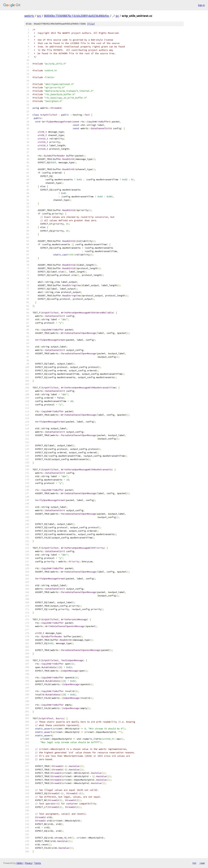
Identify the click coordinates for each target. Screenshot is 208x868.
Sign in (201, 5)
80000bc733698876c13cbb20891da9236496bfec (77, 16)
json (202, 863)
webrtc (29, 16)
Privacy (28, 863)
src (39, 16)
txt (194, 863)
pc (117, 16)
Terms (38, 863)
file (91, 24)
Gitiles (20, 863)
